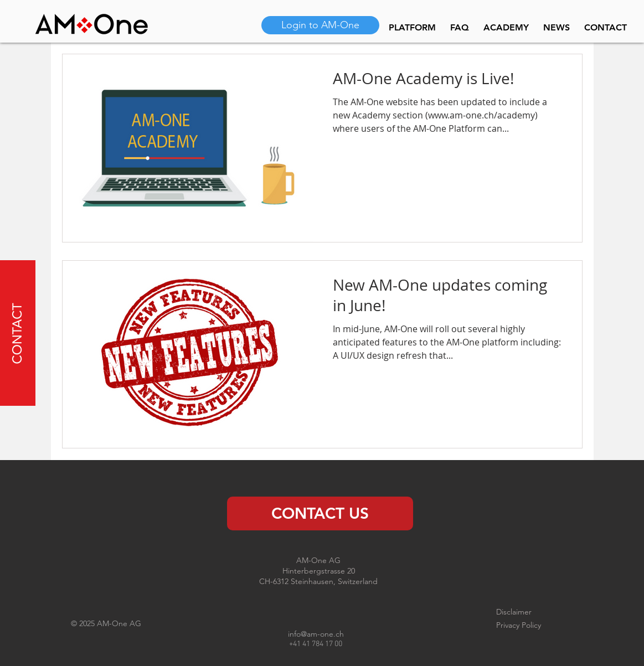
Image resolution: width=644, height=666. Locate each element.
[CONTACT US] (320, 513)
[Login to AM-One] (320, 25)
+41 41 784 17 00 (316, 644)
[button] (17, 333)
